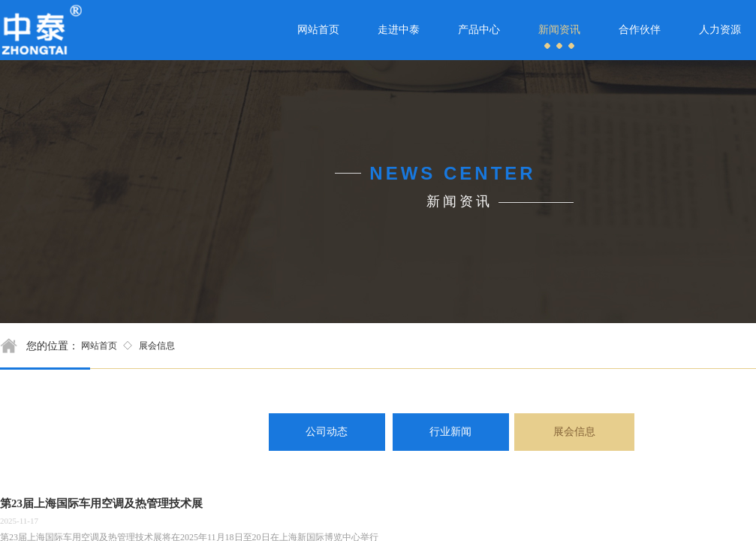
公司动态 (327, 432)
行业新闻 (450, 432)
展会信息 (157, 346)
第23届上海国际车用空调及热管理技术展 (101, 503)
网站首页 (99, 346)
